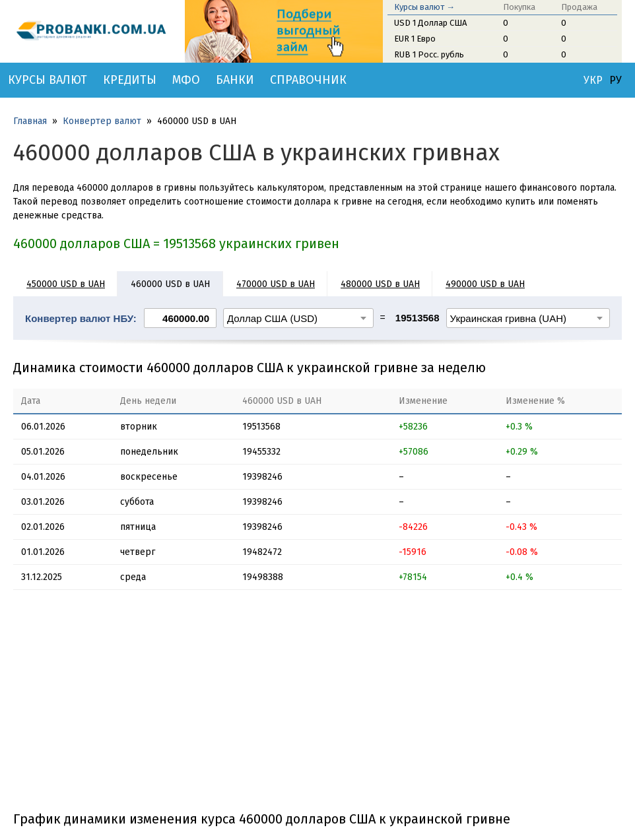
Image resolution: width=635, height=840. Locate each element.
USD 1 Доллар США (430, 23)
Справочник (308, 80)
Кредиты (130, 80)
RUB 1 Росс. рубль (429, 54)
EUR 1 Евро (415, 39)
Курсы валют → (424, 7)
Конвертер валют (102, 121)
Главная (30, 121)
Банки (235, 80)
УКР (593, 81)
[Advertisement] (317, 705)
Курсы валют (48, 80)
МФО (186, 80)
